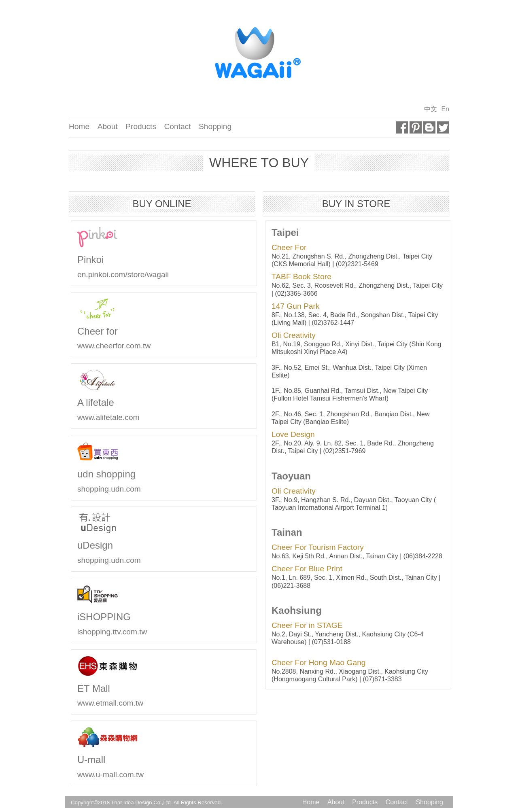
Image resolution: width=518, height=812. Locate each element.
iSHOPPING (100, 617)
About (108, 126)
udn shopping (102, 474)
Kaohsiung (293, 610)
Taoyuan (287, 476)
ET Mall (90, 688)
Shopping (215, 126)
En (445, 109)
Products (141, 126)
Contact (177, 126)
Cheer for (93, 331)
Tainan (283, 532)
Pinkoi (86, 260)
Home (79, 126)
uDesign (91, 545)
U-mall (87, 760)
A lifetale (92, 402)
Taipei (281, 232)
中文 (431, 109)
